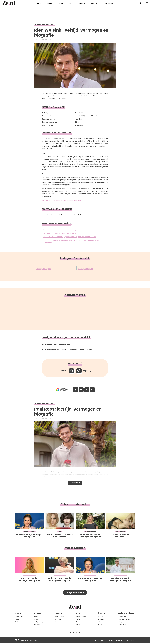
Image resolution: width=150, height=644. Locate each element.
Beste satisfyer (122, 625)
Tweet (81, 390)
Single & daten (81, 617)
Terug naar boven (74, 593)
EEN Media (35, 640)
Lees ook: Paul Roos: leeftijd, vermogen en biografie (62, 200)
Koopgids (94, 3)
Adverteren (110, 641)
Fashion (61, 3)
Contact (132, 641)
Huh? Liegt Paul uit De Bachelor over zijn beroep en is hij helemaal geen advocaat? (72, 241)
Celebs (100, 622)
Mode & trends (60, 617)
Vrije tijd (100, 617)
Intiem (78, 625)
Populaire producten (126, 613)
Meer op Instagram (43, 269)
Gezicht (37, 619)
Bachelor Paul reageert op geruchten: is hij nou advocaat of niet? (70, 237)
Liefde (71, 3)
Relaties (79, 622)
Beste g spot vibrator (124, 622)
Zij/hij (78, 619)
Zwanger (18, 619)
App (93, 390)
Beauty (49, 3)
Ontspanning (39, 622)
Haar (36, 617)
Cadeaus (58, 622)
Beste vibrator (122, 617)
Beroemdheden (45, 25)
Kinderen (18, 622)
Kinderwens (19, 617)
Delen (75, 390)
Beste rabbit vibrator (124, 619)
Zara (52, 40)
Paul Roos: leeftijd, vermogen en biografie (60, 233)
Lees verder (75, 483)
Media (100, 625)
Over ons (103, 641)
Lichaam (37, 625)
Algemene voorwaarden (122, 641)
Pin (87, 390)
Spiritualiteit (101, 619)
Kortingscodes (109, 3)
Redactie (97, 641)
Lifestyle (82, 3)
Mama (39, 3)
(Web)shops (59, 619)
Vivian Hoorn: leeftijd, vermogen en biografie (61, 230)
